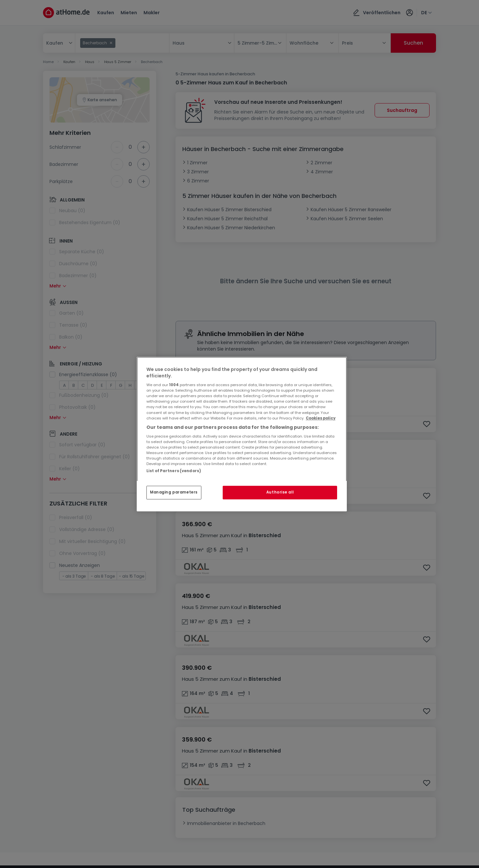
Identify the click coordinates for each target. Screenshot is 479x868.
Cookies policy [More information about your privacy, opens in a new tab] (321, 418)
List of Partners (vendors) (174, 471)
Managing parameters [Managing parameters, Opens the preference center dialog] (174, 492)
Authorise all (280, 492)
